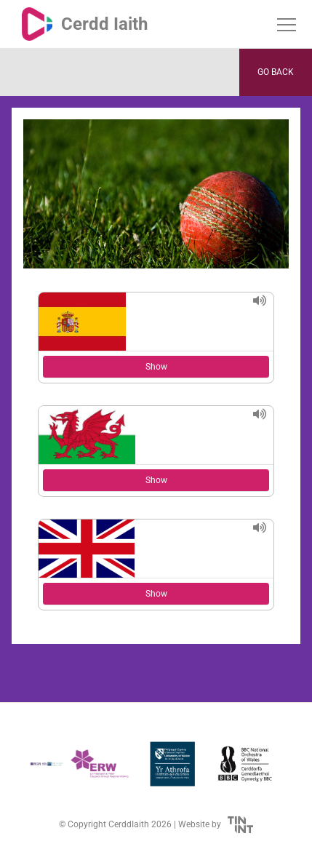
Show (156, 367)
